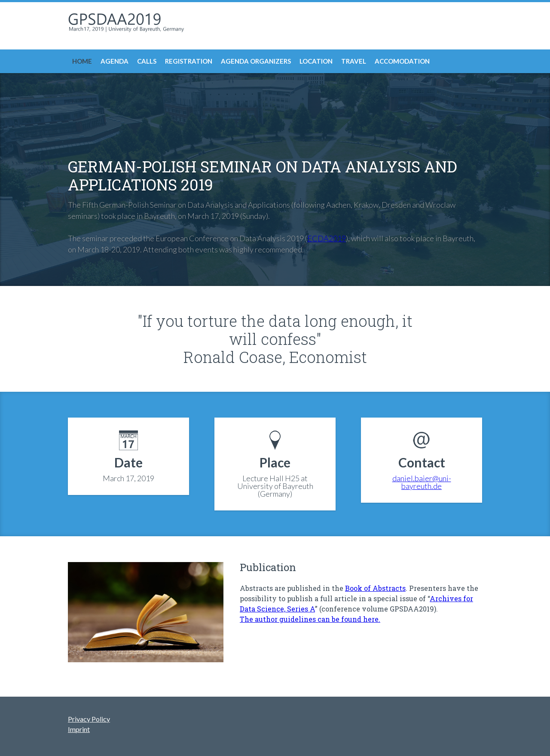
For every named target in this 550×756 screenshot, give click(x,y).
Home (82, 61)
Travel (354, 61)
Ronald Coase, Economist (275, 357)
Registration (189, 61)
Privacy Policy (89, 719)
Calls (147, 61)
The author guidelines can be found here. (310, 619)
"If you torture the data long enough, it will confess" (275, 330)
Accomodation (402, 61)
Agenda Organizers (256, 61)
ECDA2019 (327, 238)
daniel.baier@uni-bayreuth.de (422, 482)
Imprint (79, 729)
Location (316, 61)
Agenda (115, 61)
